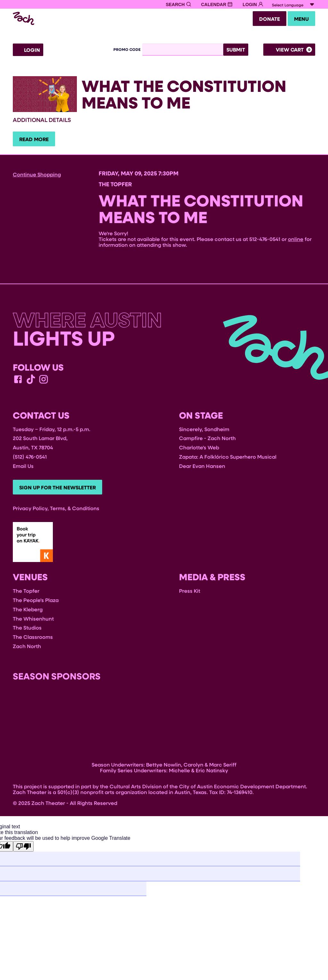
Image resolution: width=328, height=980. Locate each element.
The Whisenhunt (33, 621)
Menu (300, 20)
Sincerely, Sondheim (204, 431)
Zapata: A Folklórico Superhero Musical (228, 458)
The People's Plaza (36, 602)
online (296, 241)
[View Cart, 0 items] (289, 51)
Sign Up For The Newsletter (59, 490)
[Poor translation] (23, 849)
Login (28, 51)
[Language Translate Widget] (294, 5)
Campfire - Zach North (207, 440)
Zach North (27, 649)
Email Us (23, 467)
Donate (266, 20)
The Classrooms (33, 639)
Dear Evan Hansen (202, 467)
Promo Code (127, 51)
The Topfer (26, 593)
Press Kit (190, 593)
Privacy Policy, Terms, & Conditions (56, 511)
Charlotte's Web (199, 449)
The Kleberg (28, 612)
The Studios (27, 630)
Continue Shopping (37, 176)
